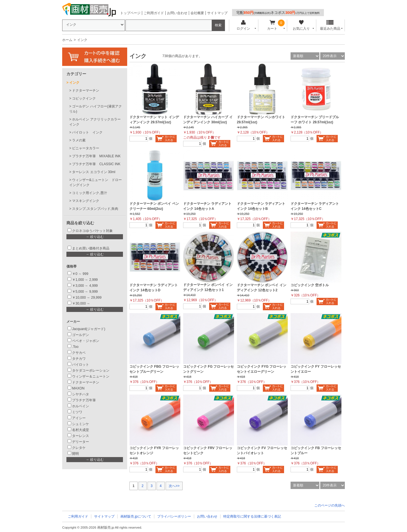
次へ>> (174, 486)
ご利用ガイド (154, 13)
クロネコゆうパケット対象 (92, 231)
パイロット (81, 365)
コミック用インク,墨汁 (89, 193)
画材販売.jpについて (136, 516)
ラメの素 (79, 140)
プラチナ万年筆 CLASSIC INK (96, 164)
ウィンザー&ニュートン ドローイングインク (96, 182)
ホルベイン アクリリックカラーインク (95, 122)
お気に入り (301, 25)
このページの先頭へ (330, 505)
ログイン (243, 25)
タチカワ (79, 359)
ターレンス (81, 436)
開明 (75, 454)
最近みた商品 (330, 25)
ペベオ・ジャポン (86, 341)
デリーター (81, 442)
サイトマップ (217, 13)
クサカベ (79, 353)
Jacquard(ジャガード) (89, 329)
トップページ (130, 13)
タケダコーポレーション (91, 371)
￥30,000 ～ (82, 303)
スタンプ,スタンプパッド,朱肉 (95, 209)
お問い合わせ (177, 13)
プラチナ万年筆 (84, 400)
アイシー (79, 418)
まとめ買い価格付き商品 (91, 248)
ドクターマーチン (86, 91)
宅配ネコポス (278, 13)
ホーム (67, 40)
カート (272, 25)
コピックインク (84, 98)
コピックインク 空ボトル (310, 285)
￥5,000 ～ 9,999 (85, 292)
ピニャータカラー (86, 148)
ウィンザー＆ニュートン (91, 376)
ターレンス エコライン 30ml (94, 172)
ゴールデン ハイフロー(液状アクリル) (96, 109)
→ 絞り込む (95, 237)
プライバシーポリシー (174, 516)
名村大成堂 (81, 430)
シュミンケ (81, 424)
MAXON (78, 388)
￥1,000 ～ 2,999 (85, 280)
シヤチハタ (81, 394)
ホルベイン (81, 406)
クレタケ (79, 448)
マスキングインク (86, 201)
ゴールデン (81, 335)
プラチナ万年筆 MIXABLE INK (96, 156)
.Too (75, 347)
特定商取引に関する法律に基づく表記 (252, 516)
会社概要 (197, 13)
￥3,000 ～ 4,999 (85, 286)
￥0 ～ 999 (80, 274)
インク (74, 83)
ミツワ (77, 412)
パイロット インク (87, 132)
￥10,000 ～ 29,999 (87, 298)
